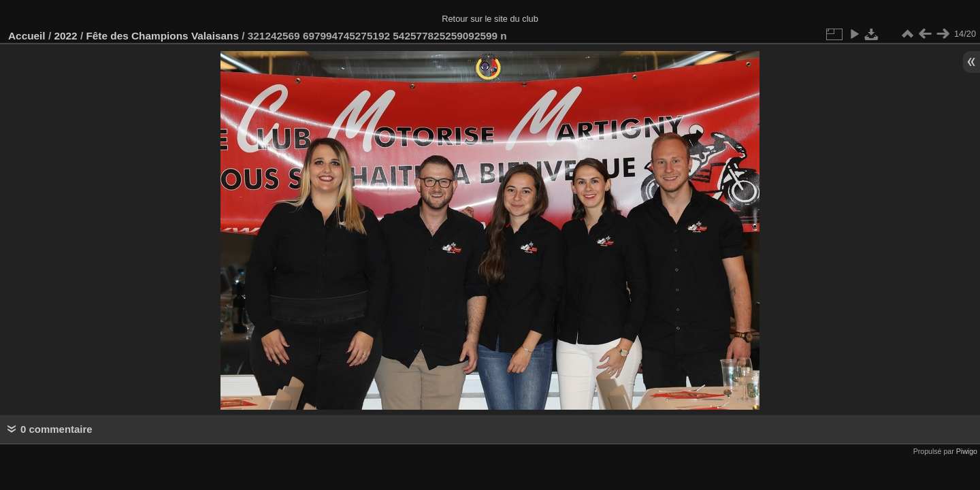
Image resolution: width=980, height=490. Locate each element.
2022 (65, 36)
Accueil (27, 36)
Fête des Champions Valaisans (162, 36)
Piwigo (967, 451)
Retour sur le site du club (490, 19)
